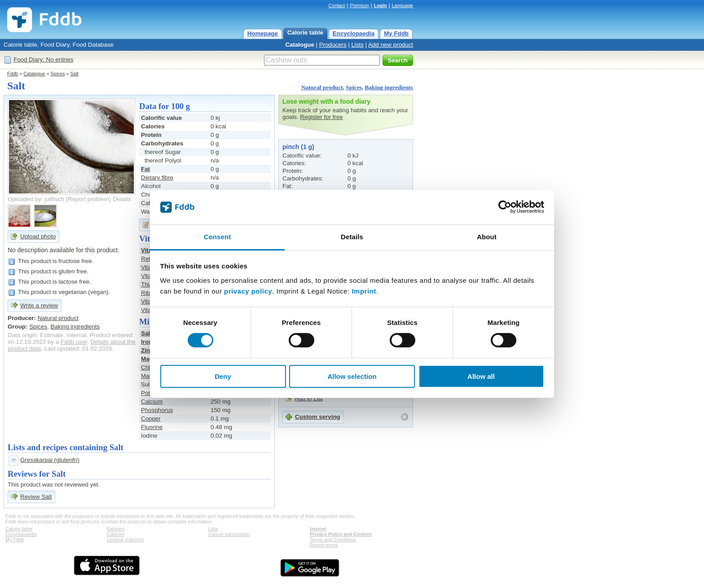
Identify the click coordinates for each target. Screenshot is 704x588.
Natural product (322, 87)
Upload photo (38, 236)
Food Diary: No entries (43, 59)
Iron (147, 342)
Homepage (263, 33)
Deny (223, 376)
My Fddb (396, 33)
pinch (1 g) (298, 147)
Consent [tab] (218, 237)
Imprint (364, 291)
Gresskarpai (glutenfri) (50, 460)
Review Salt (36, 497)
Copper (151, 419)
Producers (333, 45)
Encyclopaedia (354, 33)
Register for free (321, 117)
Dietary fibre (157, 178)
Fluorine (152, 427)
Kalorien (116, 529)
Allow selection (352, 376)
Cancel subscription (229, 534)
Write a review (39, 305)
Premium (359, 5)
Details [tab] (352, 237)
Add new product (391, 45)
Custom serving (318, 417)
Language (403, 5)
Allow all (481, 376)
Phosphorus (157, 410)
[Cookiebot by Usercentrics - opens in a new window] (505, 207)
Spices (58, 74)
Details (122, 199)
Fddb (13, 74)
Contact (337, 5)
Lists (357, 45)
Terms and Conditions (333, 540)
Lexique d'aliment (125, 540)
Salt (74, 74)
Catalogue (299, 45)
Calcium (152, 402)
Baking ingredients (389, 87)
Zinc (147, 350)
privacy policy (248, 291)
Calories (116, 534)
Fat (145, 169)
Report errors (324, 545)
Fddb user (74, 342)
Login (381, 5)
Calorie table (305, 33)
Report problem (88, 199)
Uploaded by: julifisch (36, 199)
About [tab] (487, 237)
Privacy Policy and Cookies (341, 534)
